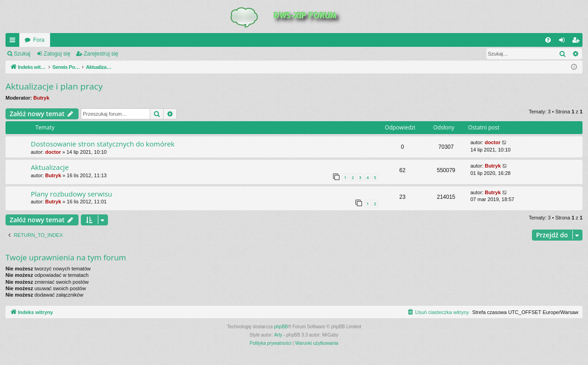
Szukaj (22, 54)
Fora (39, 40)
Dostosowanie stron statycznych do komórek (103, 144)
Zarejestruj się (101, 54)
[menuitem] (548, 40)
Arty (278, 335)
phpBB (281, 327)
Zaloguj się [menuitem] (564, 42)
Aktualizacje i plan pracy (54, 86)
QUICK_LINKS (14, 42)
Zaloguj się (57, 54)
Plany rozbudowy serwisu (71, 194)
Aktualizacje (50, 167)
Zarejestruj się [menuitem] (577, 42)
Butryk (42, 98)
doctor (53, 152)
